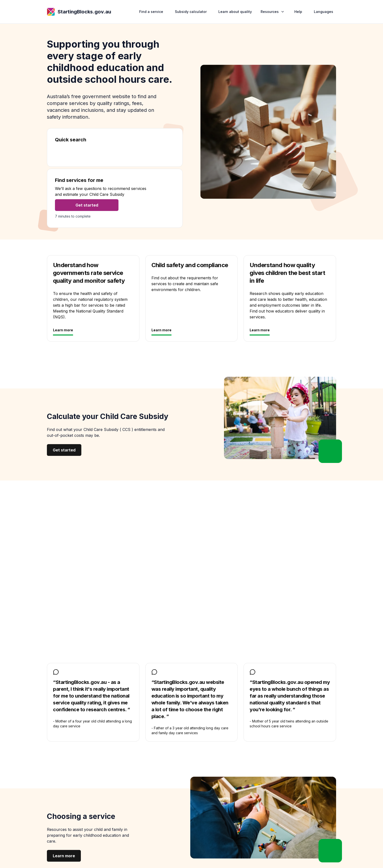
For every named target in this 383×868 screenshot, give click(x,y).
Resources (273, 12)
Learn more (63, 330)
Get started (87, 205)
